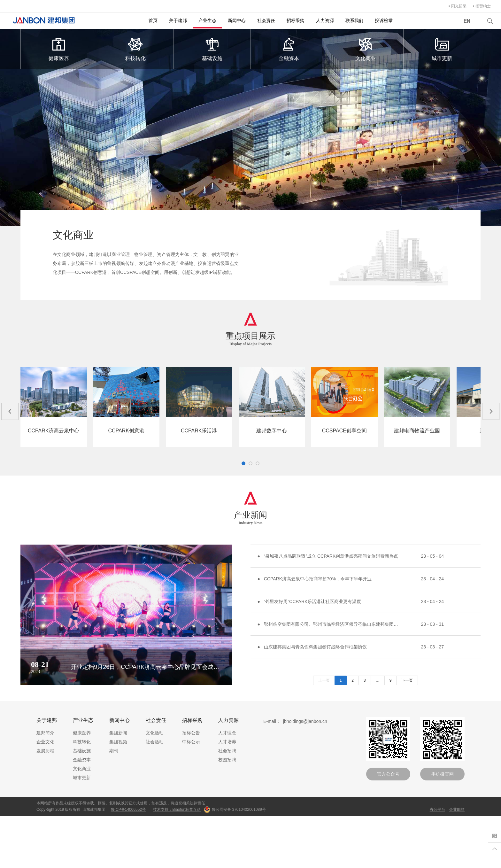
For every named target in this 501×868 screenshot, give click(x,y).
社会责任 (266, 20)
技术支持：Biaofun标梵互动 (177, 862)
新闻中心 (237, 20)
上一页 (324, 732)
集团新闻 (118, 785)
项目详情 (76, 484)
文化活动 (155, 785)
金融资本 (289, 49)
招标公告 (191, 785)
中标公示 (191, 794)
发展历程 (45, 803)
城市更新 (442, 49)
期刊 (114, 803)
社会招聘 (227, 803)
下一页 (407, 732)
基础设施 (212, 49)
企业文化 (45, 794)
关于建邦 (178, 20)
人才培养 (227, 794)
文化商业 (366, 49)
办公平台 (437, 862)
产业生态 (207, 20)
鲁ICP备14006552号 (128, 862)
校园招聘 (227, 812)
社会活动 (155, 794)
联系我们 (354, 20)
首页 (153, 20)
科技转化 (135, 49)
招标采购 (296, 20)
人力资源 (325, 20)
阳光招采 (459, 6)
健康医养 (59, 49)
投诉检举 (384, 20)
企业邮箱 (457, 862)
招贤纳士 (483, 6)
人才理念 (227, 785)
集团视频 (118, 794)
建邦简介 (45, 785)
